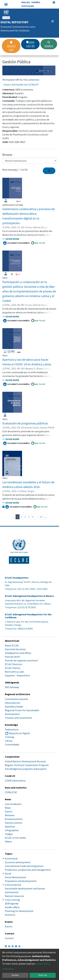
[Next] (45, 517)
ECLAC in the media (15, 838)
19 (41, 517)
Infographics (12, 830)
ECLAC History (13, 668)
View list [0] (30, 44)
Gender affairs (12, 907)
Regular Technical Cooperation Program (27, 765)
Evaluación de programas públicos (25, 423)
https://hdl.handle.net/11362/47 (21, 85)
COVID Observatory (15, 781)
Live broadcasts (13, 804)
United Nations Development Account (25, 761)
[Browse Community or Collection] (29, 161)
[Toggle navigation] (53, 21)
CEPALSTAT (11, 792)
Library (9, 741)
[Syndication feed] (49, 171)
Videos (8, 841)
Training (9, 737)
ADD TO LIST (38, 243)
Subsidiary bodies (14, 706)
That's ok (43, 975)
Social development (16, 877)
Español (36, 2)
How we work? (13, 657)
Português (28, 6)
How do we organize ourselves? (22, 660)
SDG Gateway (12, 687)
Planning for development (19, 911)
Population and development (21, 881)
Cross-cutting (12, 900)
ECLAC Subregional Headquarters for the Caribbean (28, 616)
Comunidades (12, 744)
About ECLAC (12, 645)
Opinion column (14, 823)
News (8, 808)
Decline (15, 975)
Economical (11, 858)
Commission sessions (16, 699)
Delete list (11, 46)
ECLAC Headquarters (17, 578)
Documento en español (16, 243)
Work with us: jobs (15, 672)
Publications (12, 729)
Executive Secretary (15, 649)
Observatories (13, 703)
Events (9, 811)
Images (9, 834)
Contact (9, 938)
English (26, 2)
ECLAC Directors (14, 664)
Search (49, 44)
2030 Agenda (12, 903)
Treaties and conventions (18, 718)
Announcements (14, 819)
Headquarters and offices (18, 653)
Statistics (10, 915)
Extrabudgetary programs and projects (26, 769)
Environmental (13, 885)
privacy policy (43, 964)
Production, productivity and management (28, 870)
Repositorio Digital (19, 733)
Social (8, 873)
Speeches (10, 826)
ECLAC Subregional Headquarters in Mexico (29, 596)
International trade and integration (24, 866)
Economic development (18, 862)
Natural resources (14, 896)
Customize (8, 969)
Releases (10, 815)
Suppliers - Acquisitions (17, 675)
